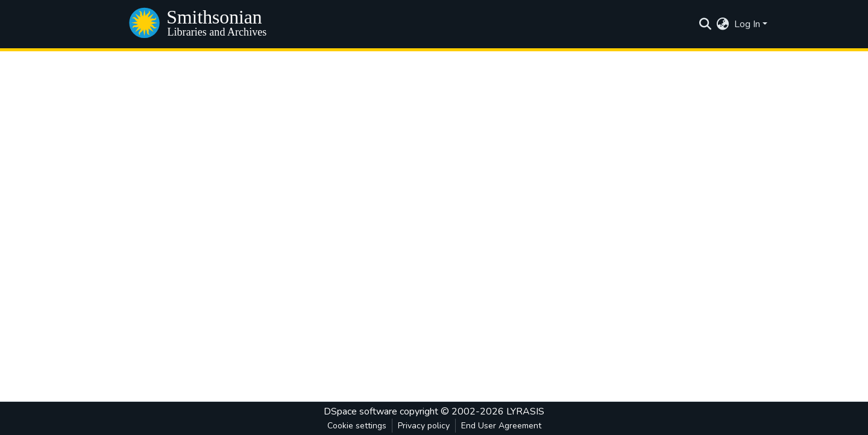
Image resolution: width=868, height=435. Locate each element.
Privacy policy (424, 426)
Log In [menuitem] (747, 24)
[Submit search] (706, 24)
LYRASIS (525, 411)
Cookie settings (357, 426)
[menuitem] (723, 24)
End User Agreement (501, 426)
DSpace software (360, 411)
